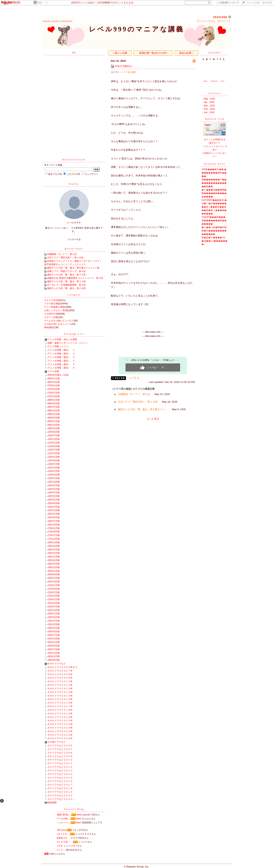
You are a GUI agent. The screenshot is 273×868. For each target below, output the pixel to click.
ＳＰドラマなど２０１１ (60, 763)
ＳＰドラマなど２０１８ (60, 788)
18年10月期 (54, 553)
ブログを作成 (253, 3)
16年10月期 (54, 525)
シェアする (133, 378)
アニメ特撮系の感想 (54, 307)
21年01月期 (54, 585)
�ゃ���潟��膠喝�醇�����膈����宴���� (214, 193)
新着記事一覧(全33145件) (153, 53)
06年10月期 (54, 382)
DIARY (56, 21)
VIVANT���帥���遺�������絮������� (214, 221)
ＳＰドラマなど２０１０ (60, 760)
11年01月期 (54, 443)
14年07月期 (54, 492)
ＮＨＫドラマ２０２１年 (60, 721)
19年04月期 (54, 560)
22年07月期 (54, 607)
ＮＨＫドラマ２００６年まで (62, 667)
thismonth (214, 81)
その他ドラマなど (57, 742)
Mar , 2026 (209, 106)
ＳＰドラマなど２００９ (60, 756)
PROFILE (67, 21)
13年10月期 (54, 482)
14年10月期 (54, 496)
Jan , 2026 (209, 112)
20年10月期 (54, 582)
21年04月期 (54, 589)
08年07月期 (54, 407)
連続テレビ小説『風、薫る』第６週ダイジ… (143, 409)
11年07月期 (54, 450)
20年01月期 (54, 571)
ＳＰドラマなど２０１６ (60, 781)
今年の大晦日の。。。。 (128, 66)
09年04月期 (54, 418)
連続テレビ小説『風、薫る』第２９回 (66, 281)
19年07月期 (54, 564)
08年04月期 (54, 404)
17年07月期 (54, 535)
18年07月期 (54, 550)
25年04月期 (54, 646)
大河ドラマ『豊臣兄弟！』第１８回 (65, 258)
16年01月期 (54, 514)
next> (223, 81)
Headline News (215, 164)
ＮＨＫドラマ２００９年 (60, 678)
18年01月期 (54, 542)
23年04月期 (54, 617)
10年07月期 (54, 436)
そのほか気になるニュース (58, 324)
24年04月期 (54, 632)
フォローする (74, 239)
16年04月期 (54, 517)
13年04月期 (54, 475)
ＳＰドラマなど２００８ (60, 753)
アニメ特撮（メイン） (59, 346)
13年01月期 (54, 471)
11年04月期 (54, 446)
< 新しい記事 (120, 53)
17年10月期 (54, 539)
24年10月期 (54, 639)
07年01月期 (54, 386)
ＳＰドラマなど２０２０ (60, 796)
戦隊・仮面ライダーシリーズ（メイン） (68, 343)
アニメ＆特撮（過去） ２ (61, 354)
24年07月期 (54, 635)
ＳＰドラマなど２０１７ (60, 785)
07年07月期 (54, 393)
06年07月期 (54, 379)
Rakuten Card (215, 119)
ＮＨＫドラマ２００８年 (60, 674)
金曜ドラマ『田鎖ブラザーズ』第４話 (66, 271)
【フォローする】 (206, 21)
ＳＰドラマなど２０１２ (60, 767)
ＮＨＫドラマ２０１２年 (60, 689)
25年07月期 (54, 649)
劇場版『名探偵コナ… (58, 838)
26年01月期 (54, 656)
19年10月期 (54, 567)
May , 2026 (209, 99)
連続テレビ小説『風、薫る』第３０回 (66, 275)
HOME (46, 21)
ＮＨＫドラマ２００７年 (60, 671)
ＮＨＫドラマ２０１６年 (60, 703)
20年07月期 (54, 578)
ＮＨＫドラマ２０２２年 (60, 724)
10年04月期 (54, 432)
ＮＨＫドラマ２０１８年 (60, 710)
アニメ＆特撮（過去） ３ (61, 357)
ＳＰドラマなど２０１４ (60, 774)
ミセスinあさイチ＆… (58, 834)
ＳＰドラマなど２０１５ (60, 778)
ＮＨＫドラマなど (57, 664)
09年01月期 (54, 414)
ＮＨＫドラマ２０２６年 (60, 738)
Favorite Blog (74, 809)
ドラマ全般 (53, 371)
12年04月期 (54, 460)
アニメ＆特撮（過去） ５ (61, 364)
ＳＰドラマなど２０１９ (60, 792)
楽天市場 (267, 3)
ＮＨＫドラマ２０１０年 (60, 681)
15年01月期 (54, 500)
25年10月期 (54, 653)
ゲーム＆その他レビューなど (59, 321)
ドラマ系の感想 (52, 304)
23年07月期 (54, 621)
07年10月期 (54, 396)
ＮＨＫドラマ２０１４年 (60, 696)
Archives (215, 93)
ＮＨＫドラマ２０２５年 (60, 735)
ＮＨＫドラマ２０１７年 (60, 706)
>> (227, 3)
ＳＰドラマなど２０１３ (60, 771)
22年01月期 (54, 599)
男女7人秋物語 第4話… (59, 815)
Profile (74, 184)
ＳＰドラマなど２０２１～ (61, 799)
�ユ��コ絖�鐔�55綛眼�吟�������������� (214, 231)
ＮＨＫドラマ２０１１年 (60, 685)
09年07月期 (54, 421)
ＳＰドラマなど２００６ (60, 746)
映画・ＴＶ (43, 3)
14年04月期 (54, 489)
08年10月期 (54, 411)
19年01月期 (54, 557)
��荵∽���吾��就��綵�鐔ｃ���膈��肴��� (214, 210)
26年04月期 (54, 660)
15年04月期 (54, 503)
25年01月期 (54, 642)
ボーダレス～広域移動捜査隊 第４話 (66, 285)
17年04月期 (54, 532)
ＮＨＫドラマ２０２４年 (60, 731)
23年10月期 (54, 624)
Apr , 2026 (209, 102)
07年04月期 (54, 389)
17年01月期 (54, 528)
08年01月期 (54, 400)
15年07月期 (54, 507)
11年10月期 (54, 453)
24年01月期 (54, 628)
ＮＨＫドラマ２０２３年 (60, 728)
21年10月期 (54, 596)
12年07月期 (54, 464)
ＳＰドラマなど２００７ (60, 749)
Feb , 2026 (209, 109)
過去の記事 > (186, 53)
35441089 (220, 17)
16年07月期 (54, 521)
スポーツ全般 (51, 317)
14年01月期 (54, 485)
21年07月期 (54, 592)
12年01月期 (54, 457)
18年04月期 (54, 546)
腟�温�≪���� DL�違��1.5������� (215, 241)
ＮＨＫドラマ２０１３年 (60, 692)
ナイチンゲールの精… (58, 819)
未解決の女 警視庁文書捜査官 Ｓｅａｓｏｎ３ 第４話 (75, 278)
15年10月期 (54, 510)
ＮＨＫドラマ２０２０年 (60, 717)
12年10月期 (54, 468)
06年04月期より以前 (58, 375)
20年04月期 (54, 574)
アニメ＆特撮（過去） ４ (61, 361)
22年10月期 (54, 610)
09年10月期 (54, 425)
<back (205, 81)
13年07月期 (54, 478)
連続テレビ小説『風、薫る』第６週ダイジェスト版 (73, 268)
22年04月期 (54, 603)
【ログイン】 (224, 21)
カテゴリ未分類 (52, 300)
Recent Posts (74, 249)
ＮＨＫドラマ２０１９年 (60, 714)
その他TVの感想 (52, 314)
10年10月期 (54, 439)
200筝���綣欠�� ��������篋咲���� (214, 173)
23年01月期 (54, 614)
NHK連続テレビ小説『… (60, 842)
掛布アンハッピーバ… (58, 823)
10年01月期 (54, 428)
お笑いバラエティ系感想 (57, 310)
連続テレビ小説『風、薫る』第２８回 (66, 288)
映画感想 (49, 327)
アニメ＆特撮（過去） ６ (61, 368)
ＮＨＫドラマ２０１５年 (60, 699)
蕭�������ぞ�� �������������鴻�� (214, 183)
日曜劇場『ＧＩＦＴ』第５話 (62, 254)
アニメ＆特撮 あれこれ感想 (62, 339)
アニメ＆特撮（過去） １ (61, 350)
